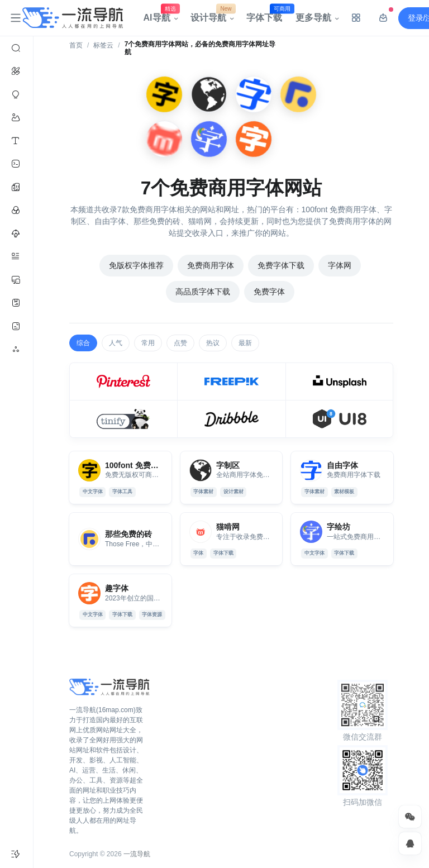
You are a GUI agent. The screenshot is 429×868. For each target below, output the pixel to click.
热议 (213, 343)
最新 (245, 343)
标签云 (103, 45)
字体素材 (203, 492)
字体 (198, 553)
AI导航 (160, 15)
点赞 (180, 343)
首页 (76, 45)
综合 (83, 343)
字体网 (340, 265)
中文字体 (93, 492)
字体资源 (152, 614)
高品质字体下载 (203, 292)
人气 (116, 343)
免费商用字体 (211, 265)
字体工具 (122, 492)
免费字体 (269, 292)
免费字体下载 (281, 265)
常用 (148, 343)
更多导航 (313, 18)
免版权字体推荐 (136, 265)
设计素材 (233, 492)
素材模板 (344, 492)
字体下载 (268, 15)
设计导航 (212, 15)
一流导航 (137, 854)
